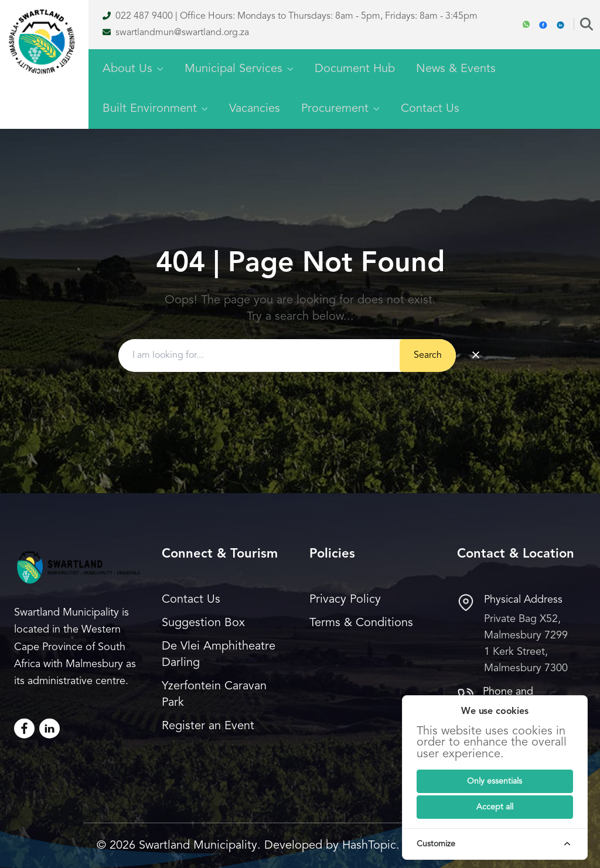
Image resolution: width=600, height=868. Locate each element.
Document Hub (355, 69)
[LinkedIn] (50, 728)
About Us (133, 69)
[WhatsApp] (526, 25)
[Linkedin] (561, 25)
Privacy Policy (345, 600)
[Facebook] (543, 25)
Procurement (340, 109)
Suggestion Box (203, 623)
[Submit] (495, 781)
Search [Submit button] (428, 356)
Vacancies (255, 109)
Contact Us (430, 109)
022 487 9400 (144, 16)
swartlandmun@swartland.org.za (182, 33)
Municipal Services (239, 69)
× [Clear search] (476, 356)
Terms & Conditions (361, 623)
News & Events (456, 69)
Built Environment (155, 109)
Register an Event (208, 726)
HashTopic (369, 846)
